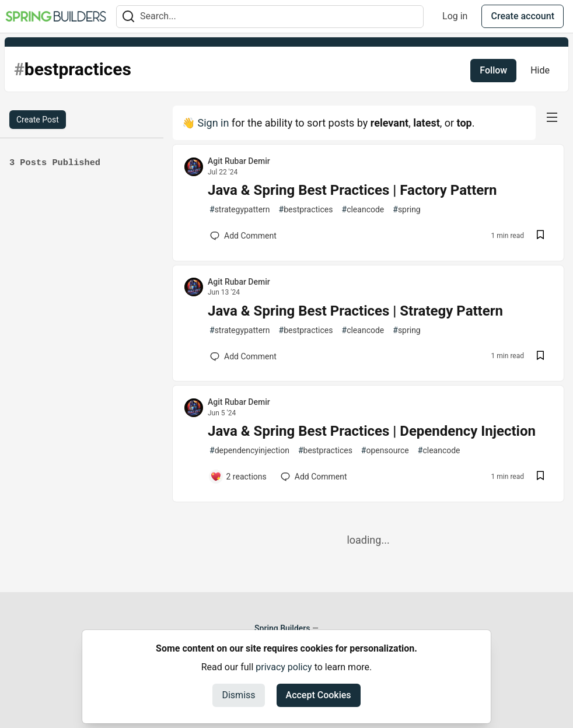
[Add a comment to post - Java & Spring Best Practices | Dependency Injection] (238, 477)
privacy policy (284, 667)
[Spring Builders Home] (56, 16)
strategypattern (240, 210)
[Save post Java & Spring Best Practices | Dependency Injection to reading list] (540, 477)
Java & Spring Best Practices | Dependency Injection (372, 431)
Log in (455, 16)
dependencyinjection (249, 451)
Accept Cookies (319, 695)
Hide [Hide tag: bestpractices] (540, 70)
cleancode (363, 210)
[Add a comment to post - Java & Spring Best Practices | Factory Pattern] (243, 236)
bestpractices (306, 210)
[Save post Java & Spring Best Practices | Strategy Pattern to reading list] (540, 357)
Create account (523, 16)
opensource (385, 451)
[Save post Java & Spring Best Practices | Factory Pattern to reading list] (540, 236)
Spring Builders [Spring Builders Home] (282, 628)
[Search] (128, 17)
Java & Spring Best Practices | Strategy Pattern (355, 311)
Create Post (38, 120)
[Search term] (270, 17)
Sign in (213, 123)
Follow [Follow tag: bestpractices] (493, 70)
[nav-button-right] (552, 117)
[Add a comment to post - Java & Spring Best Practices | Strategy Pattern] (243, 356)
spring (406, 210)
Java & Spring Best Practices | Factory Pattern (352, 190)
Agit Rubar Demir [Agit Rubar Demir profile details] (239, 161)
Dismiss (238, 695)
